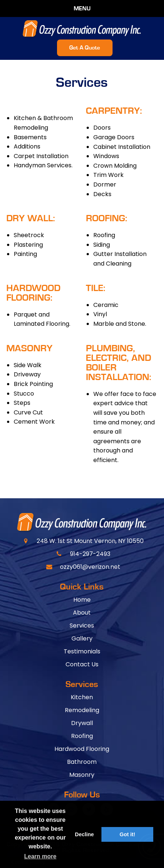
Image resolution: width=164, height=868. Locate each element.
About (82, 613)
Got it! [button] (127, 834)
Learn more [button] (40, 856)
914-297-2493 (90, 554)
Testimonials (82, 651)
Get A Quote (85, 48)
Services (82, 626)
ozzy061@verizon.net (90, 567)
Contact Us (82, 664)
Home (82, 600)
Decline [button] (84, 834)
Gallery (82, 638)
